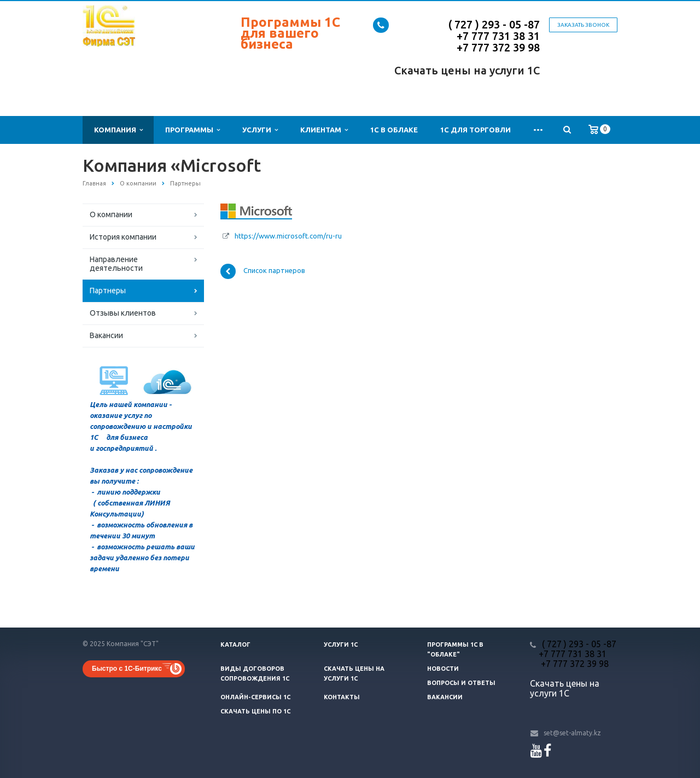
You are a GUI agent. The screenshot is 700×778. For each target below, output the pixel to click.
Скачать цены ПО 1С (255, 711)
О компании (111, 214)
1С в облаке (394, 130)
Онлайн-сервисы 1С (255, 697)
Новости (443, 669)
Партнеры (108, 291)
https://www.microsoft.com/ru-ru (288, 236)
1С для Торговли (476, 130)
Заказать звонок (583, 25)
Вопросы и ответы (461, 683)
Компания (118, 130)
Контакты (342, 697)
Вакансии (106, 335)
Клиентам (324, 130)
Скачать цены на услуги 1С (467, 70)
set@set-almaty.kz (572, 733)
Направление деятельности (116, 264)
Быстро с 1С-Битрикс (127, 669)
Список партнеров (263, 271)
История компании (123, 237)
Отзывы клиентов (123, 313)
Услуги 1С (341, 645)
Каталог (235, 645)
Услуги (260, 130)
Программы (192, 130)
